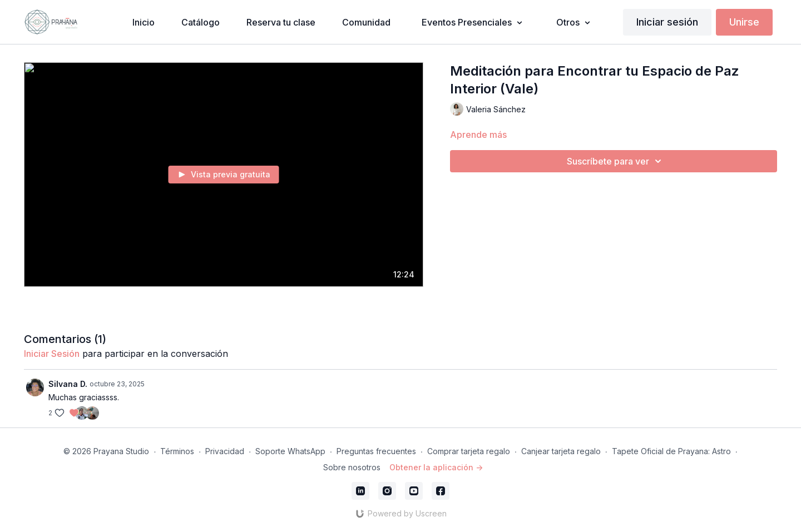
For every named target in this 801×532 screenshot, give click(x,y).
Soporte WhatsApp (290, 451)
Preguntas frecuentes (376, 451)
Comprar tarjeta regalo (469, 451)
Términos (177, 451)
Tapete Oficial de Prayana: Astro (671, 451)
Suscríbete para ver (616, 161)
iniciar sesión (52, 354)
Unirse (744, 22)
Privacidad (225, 451)
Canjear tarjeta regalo (561, 451)
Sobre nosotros (352, 467)
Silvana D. (68, 384)
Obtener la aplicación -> (436, 467)
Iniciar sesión (667, 22)
